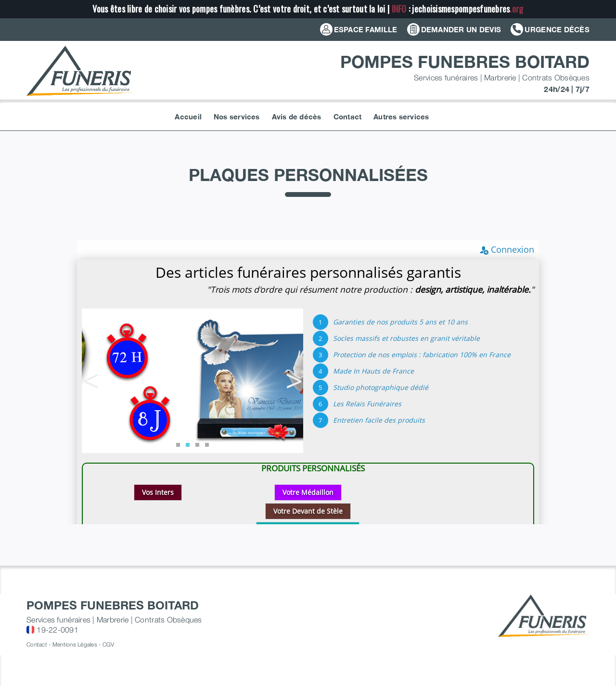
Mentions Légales (75, 644)
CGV (109, 644)
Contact (37, 644)
